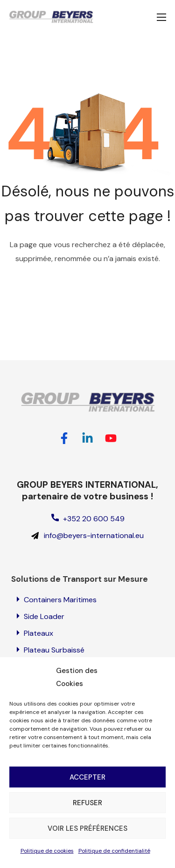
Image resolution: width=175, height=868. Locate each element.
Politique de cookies (47, 851)
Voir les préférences (87, 828)
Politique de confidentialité (114, 851)
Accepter (87, 777)
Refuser (87, 803)
